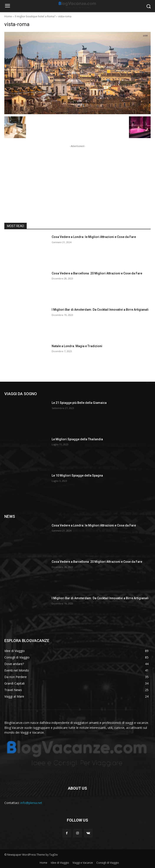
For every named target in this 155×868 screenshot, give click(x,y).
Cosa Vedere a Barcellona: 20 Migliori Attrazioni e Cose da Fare (97, 273)
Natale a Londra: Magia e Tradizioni (77, 346)
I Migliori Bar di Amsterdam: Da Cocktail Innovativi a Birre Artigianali (100, 310)
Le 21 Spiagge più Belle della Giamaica (79, 403)
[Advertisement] (77, 176)
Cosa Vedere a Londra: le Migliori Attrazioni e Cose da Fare (94, 237)
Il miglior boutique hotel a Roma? (35, 16)
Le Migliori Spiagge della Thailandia (77, 439)
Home (8, 16)
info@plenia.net (31, 803)
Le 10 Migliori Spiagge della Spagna (77, 475)
